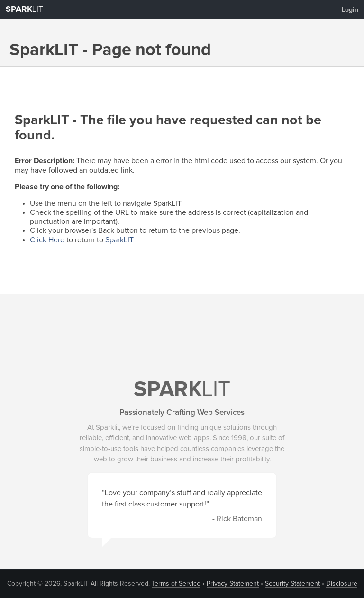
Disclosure (342, 584)
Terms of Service (176, 584)
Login (350, 10)
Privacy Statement (233, 584)
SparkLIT (119, 240)
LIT (24, 9)
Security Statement (292, 584)
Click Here (47, 240)
